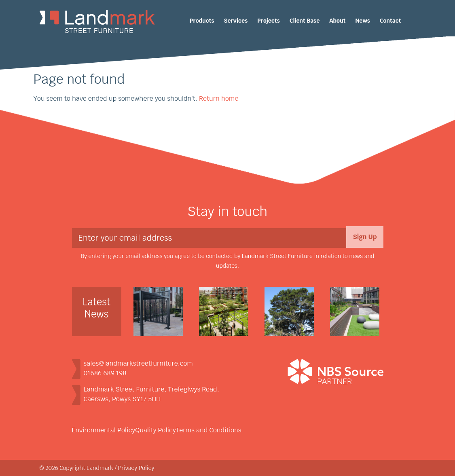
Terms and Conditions (209, 430)
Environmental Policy (104, 430)
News (363, 21)
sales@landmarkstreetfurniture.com (138, 363)
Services (236, 21)
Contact (390, 21)
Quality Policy (155, 430)
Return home (219, 98)
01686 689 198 (105, 373)
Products (202, 21)
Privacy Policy (136, 468)
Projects (268, 21)
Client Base (305, 21)
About (337, 21)
